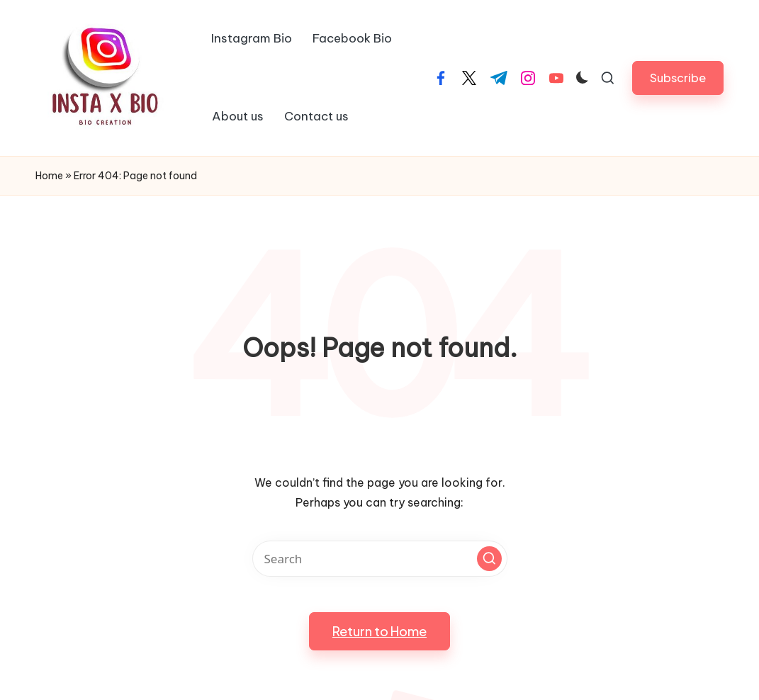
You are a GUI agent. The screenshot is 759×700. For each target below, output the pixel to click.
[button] (678, 78)
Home (49, 176)
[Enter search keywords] (380, 559)
